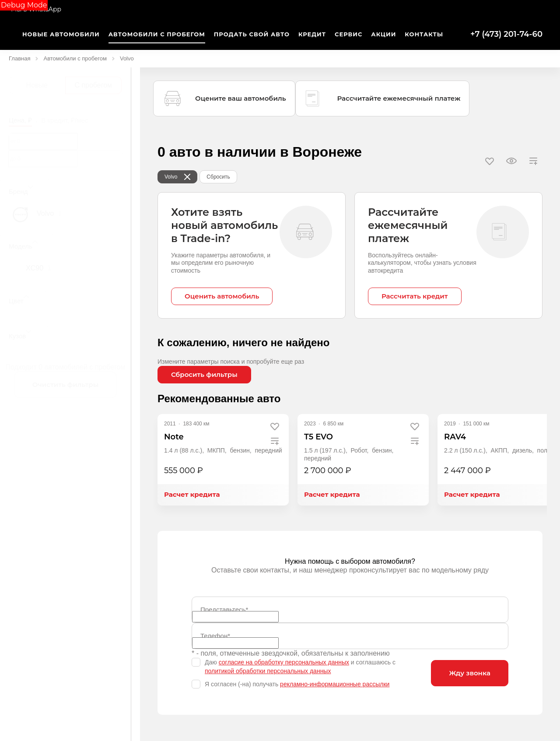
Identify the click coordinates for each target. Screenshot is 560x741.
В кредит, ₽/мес (65, 120)
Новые (37, 85)
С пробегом (93, 85)
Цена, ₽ (20, 120)
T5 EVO (318, 437)
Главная (19, 58)
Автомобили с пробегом (75, 58)
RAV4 (455, 437)
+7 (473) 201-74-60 (506, 34)
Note (174, 437)
